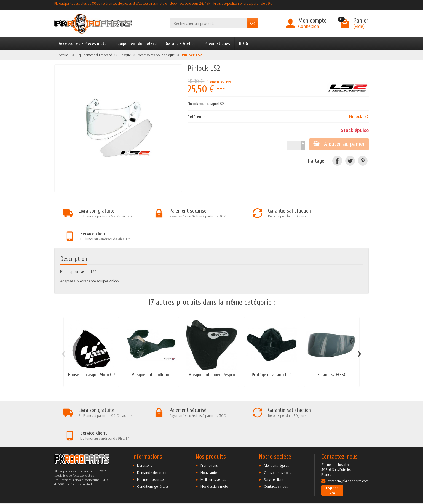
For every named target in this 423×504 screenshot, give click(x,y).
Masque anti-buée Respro (212, 353)
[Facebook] (337, 161)
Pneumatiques (217, 43)
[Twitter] (350, 161)
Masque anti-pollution (151, 353)
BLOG (244, 43)
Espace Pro (332, 446)
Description (74, 237)
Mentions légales (276, 421)
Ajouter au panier (338, 144)
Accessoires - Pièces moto (83, 43)
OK (253, 23)
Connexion (309, 26)
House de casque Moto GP (91, 353)
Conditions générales (153, 442)
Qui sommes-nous (277, 428)
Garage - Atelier (180, 43)
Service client (274, 435)
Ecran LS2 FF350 (332, 353)
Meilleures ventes (213, 435)
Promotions (209, 421)
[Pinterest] (363, 161)
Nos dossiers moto (214, 442)
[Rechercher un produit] (208, 23)
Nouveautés (209, 428)
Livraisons (144, 421)
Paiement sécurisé (150, 435)
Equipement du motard (136, 43)
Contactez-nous (276, 442)
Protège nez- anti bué (272, 353)
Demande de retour (152, 428)
